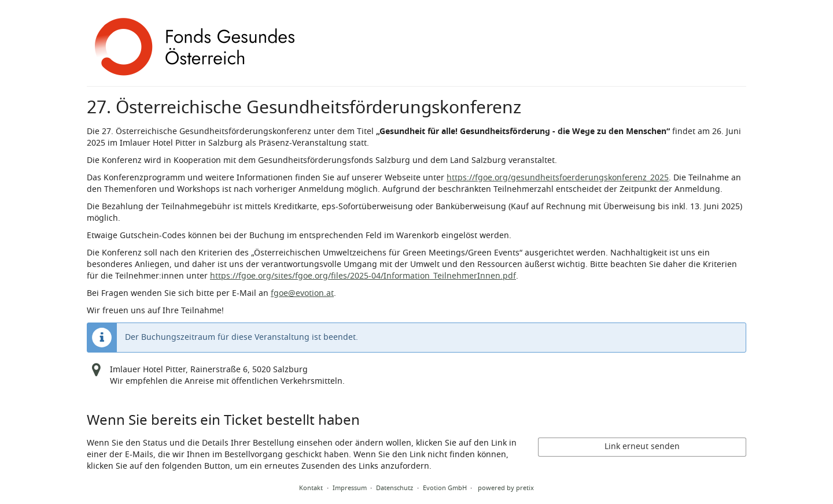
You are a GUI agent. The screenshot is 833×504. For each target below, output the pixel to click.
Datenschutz (395, 488)
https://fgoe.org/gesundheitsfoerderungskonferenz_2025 (558, 178)
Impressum (350, 488)
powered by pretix (506, 488)
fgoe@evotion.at (302, 293)
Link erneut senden (642, 446)
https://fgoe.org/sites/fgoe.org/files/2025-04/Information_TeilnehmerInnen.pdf (363, 276)
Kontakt (311, 488)
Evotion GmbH (445, 488)
